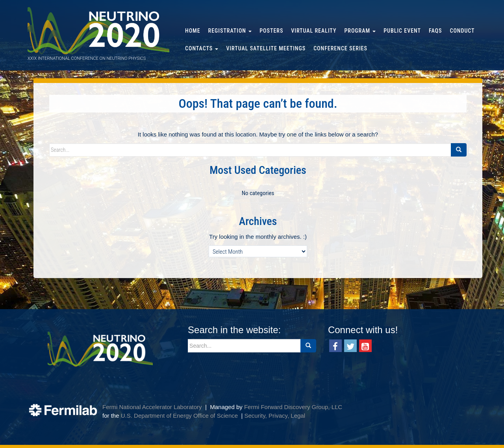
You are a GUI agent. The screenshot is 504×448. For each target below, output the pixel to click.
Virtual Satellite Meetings (266, 48)
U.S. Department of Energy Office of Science (179, 416)
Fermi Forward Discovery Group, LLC (293, 407)
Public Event (402, 31)
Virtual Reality (314, 31)
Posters (271, 31)
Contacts (202, 48)
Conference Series (340, 48)
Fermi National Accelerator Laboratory (152, 407)
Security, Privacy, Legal (275, 416)
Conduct (462, 31)
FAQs (435, 31)
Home (193, 31)
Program (360, 31)
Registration (230, 31)
